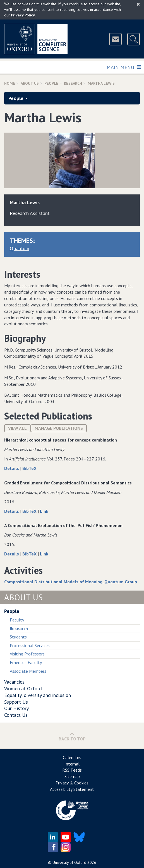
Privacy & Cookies (72, 783)
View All (17, 428)
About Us (30, 83)
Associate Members (28, 671)
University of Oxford (69, 862)
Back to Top (72, 736)
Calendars (72, 757)
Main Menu (124, 67)
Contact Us (16, 715)
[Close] (138, 4)
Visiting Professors (27, 654)
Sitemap (72, 776)
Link (44, 511)
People (51, 83)
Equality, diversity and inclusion (38, 695)
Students (18, 637)
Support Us (16, 702)
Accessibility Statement (72, 789)
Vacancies (14, 682)
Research (73, 83)
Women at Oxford (23, 688)
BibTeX (29, 468)
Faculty (17, 620)
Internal (72, 764)
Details (12, 468)
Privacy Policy (23, 15)
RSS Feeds (72, 770)
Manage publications (59, 428)
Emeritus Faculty (26, 662)
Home (10, 83)
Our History (16, 708)
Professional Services (30, 645)
